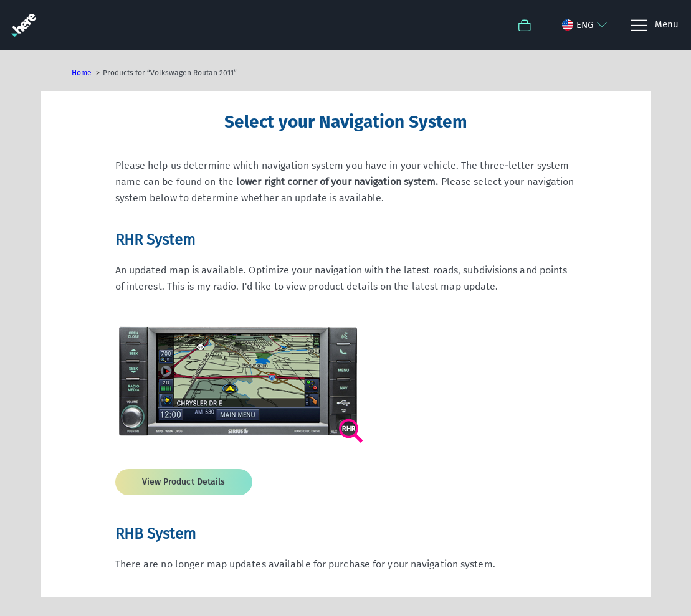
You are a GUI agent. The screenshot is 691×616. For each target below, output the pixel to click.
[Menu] (654, 25)
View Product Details (184, 482)
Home (82, 73)
